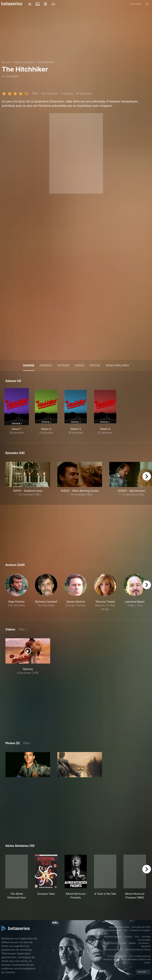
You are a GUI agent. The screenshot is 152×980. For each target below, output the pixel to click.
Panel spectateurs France (138, 950)
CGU (137, 937)
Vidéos (80, 365)
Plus (22, 629)
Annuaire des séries (119, 927)
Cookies (128, 937)
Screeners (144, 943)
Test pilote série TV (113, 950)
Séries (18, 62)
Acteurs (63, 365)
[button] (17, 592)
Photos (95, 365)
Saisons (29, 365)
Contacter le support (140, 930)
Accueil (6, 62)
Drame (30, 62)
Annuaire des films (141, 927)
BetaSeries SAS (118, 943)
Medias (132, 943)
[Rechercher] (147, 4)
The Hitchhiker (46, 62)
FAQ (125, 930)
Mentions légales (113, 937)
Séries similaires (117, 365)
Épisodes (46, 365)
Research (146, 946)
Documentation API (112, 930)
